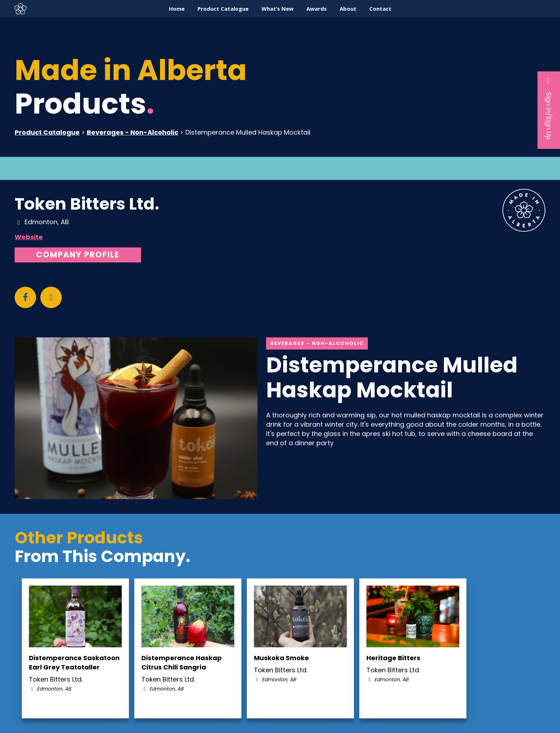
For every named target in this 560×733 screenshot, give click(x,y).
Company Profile (78, 255)
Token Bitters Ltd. (87, 204)
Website (29, 237)
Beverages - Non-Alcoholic (132, 132)
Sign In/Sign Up (549, 108)
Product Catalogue (47, 132)
